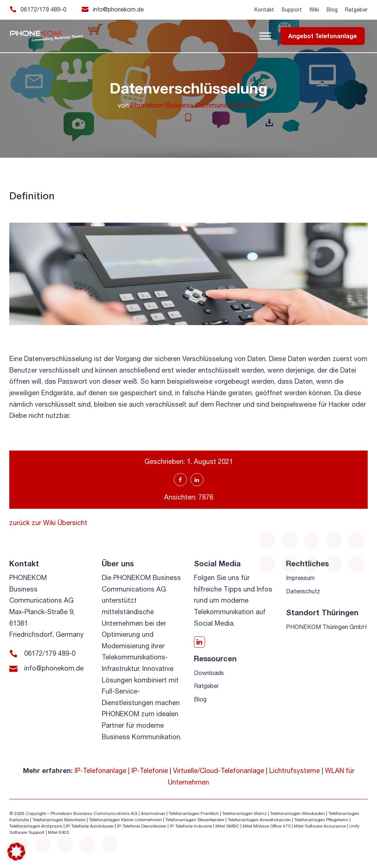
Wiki (314, 10)
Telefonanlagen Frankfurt (194, 813)
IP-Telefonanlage (100, 771)
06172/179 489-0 (43, 9)
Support (292, 10)
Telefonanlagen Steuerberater (195, 820)
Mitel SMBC (227, 826)
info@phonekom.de (118, 9)
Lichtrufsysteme (295, 771)
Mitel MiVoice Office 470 (266, 826)
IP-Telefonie (150, 771)
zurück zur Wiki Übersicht (48, 523)
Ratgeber (356, 10)
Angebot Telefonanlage (323, 36)
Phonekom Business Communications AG (195, 105)
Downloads (209, 673)
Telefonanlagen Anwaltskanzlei (259, 820)
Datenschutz (303, 591)
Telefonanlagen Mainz (244, 813)
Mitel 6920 (58, 832)
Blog (332, 10)
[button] (16, 852)
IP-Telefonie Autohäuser (90, 826)
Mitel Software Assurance (320, 826)
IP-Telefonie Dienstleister (142, 826)
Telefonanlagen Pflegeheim (321, 820)
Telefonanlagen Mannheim (60, 820)
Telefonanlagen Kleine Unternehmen (126, 820)
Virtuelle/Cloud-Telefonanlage (219, 771)
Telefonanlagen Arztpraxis (36, 826)
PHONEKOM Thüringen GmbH (326, 627)
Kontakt (264, 10)
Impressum (300, 578)
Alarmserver (153, 813)
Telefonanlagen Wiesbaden (298, 813)
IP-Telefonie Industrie (191, 826)
